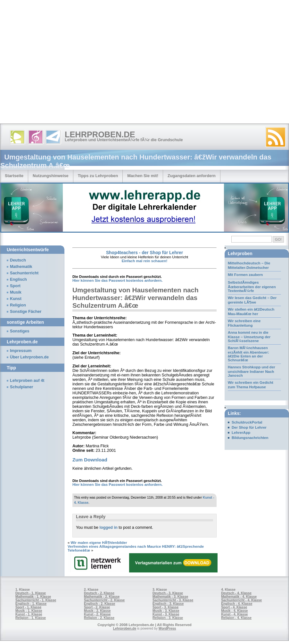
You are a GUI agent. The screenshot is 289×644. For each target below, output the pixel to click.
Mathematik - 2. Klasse (102, 597)
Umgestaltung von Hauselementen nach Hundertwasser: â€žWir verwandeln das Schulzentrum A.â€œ (136, 298)
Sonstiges (20, 331)
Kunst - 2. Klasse (97, 614)
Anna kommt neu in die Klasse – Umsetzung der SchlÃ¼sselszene (249, 337)
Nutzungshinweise (51, 176)
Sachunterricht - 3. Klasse (173, 600)
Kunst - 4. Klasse (234, 614)
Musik (16, 292)
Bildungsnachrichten (250, 438)
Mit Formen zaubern (245, 275)
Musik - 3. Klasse (166, 611)
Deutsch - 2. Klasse (99, 593)
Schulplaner (21, 387)
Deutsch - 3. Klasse (168, 593)
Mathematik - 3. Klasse (170, 597)
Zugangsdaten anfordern (192, 176)
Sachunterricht (24, 273)
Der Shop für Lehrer (249, 427)
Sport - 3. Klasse (165, 607)
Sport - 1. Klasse (28, 607)
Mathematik (21, 267)
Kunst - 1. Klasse (29, 614)
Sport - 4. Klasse (234, 607)
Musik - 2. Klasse (97, 611)
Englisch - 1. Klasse (31, 604)
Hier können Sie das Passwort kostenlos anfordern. (118, 280)
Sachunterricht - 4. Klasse (241, 600)
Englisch (18, 279)
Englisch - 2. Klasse (99, 604)
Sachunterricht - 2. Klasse (104, 600)
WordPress (167, 628)
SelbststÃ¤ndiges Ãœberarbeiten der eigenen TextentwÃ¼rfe (252, 287)
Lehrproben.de (100, 134)
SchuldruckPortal (247, 422)
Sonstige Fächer (26, 312)
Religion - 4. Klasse (236, 618)
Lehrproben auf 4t (27, 381)
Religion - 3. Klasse (168, 618)
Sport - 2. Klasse (97, 607)
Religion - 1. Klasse (31, 618)
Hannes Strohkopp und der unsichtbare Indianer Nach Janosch (252, 371)
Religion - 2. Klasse (99, 618)
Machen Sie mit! (143, 176)
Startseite (14, 176)
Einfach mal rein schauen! (145, 261)
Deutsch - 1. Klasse (31, 593)
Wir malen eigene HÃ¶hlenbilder (99, 543)
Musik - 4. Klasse (235, 611)
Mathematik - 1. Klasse (33, 597)
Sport (15, 286)
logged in (108, 528)
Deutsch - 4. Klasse (236, 593)
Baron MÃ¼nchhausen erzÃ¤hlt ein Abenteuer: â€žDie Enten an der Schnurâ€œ (248, 354)
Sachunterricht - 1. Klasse (36, 600)
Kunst (16, 299)
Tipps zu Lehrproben (98, 176)
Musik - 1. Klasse (29, 611)
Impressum (21, 351)
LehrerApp (241, 433)
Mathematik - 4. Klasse (239, 597)
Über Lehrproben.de (29, 357)
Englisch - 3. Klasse (168, 604)
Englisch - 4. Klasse (237, 604)
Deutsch (18, 260)
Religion (18, 305)
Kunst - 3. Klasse (166, 614)
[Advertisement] (60, 63)
